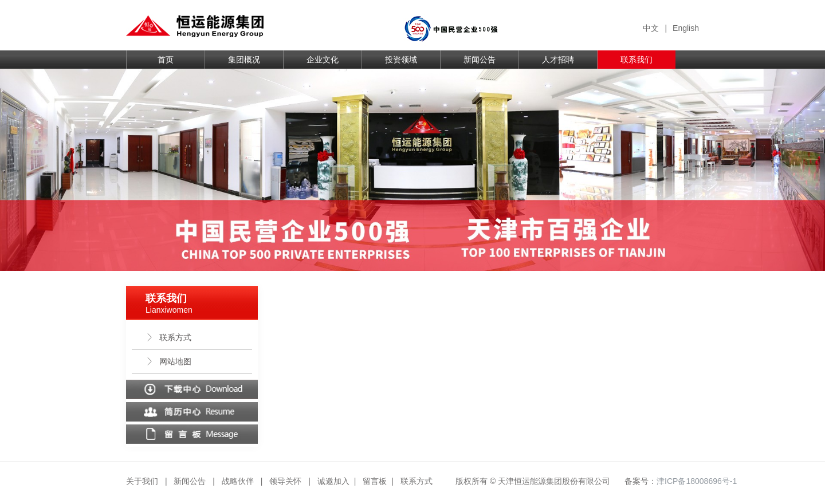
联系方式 (168, 337)
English (686, 28)
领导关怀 (285, 481)
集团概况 (244, 60)
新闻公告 (480, 60)
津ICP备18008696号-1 (697, 481)
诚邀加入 (333, 481)
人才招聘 (558, 60)
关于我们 (142, 481)
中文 (651, 28)
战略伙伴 (238, 481)
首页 (166, 60)
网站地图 (168, 361)
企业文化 (323, 60)
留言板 (375, 481)
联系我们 (637, 60)
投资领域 (401, 60)
